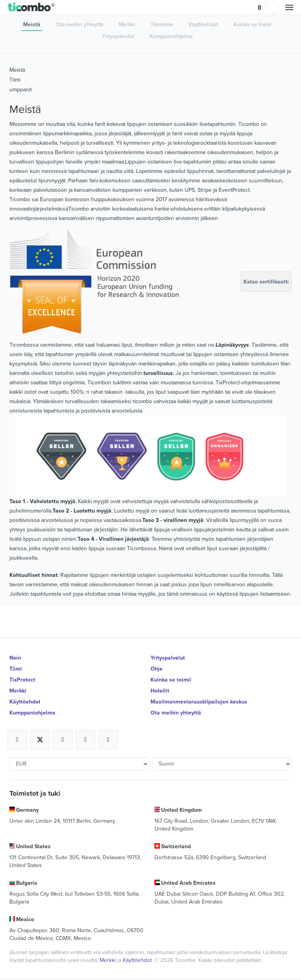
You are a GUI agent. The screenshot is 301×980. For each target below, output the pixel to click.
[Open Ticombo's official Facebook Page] (17, 740)
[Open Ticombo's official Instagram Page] (63, 740)
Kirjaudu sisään (274, 7)
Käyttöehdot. (139, 960)
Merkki (127, 24)
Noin (15, 658)
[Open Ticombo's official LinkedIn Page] (108, 740)
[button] (32, 7)
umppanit (21, 89)
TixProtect (22, 680)
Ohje (157, 669)
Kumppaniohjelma (171, 36)
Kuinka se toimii (252, 24)
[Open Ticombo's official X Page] (40, 740)
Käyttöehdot (203, 24)
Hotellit (160, 691)
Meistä (32, 24)
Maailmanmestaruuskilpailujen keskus (199, 702)
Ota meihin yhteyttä (80, 24)
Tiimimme (162, 24)
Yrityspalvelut (118, 36)
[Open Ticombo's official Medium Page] (85, 740)
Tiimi (15, 80)
